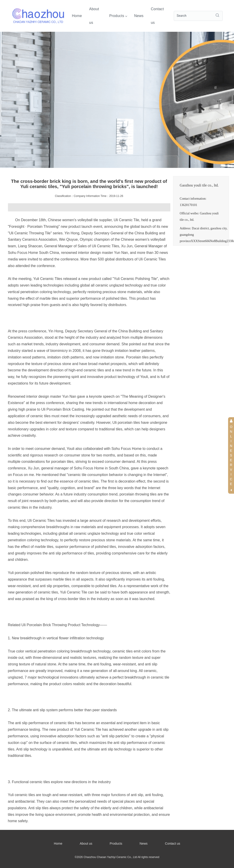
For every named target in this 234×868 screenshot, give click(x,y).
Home (77, 16)
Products (118, 16)
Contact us (157, 16)
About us (94, 16)
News (139, 16)
